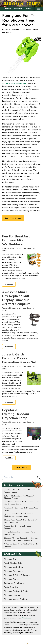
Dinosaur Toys (11, 559)
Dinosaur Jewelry (12, 595)
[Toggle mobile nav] (39, 9)
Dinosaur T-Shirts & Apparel (17, 575)
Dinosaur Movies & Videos (16, 599)
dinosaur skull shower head (15, 83)
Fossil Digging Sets (13, 563)
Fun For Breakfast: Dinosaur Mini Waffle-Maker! (16, 240)
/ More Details (13, 218)
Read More (9, 284)
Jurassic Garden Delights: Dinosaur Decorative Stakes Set (19, 358)
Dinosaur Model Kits (13, 567)
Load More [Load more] (21, 467)
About (28, 9)
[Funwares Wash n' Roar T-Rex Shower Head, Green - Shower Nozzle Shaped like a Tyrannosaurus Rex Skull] (21, 54)
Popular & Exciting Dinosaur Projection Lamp (16, 414)
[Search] (38, 477)
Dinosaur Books (11, 579)
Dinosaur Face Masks (14, 571)
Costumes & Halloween (15, 583)
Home (8, 9)
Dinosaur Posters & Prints (16, 591)
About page (26, 618)
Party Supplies (11, 587)
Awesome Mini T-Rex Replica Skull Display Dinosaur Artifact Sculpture (16, 298)
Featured (18, 9)
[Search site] (19, 477)
